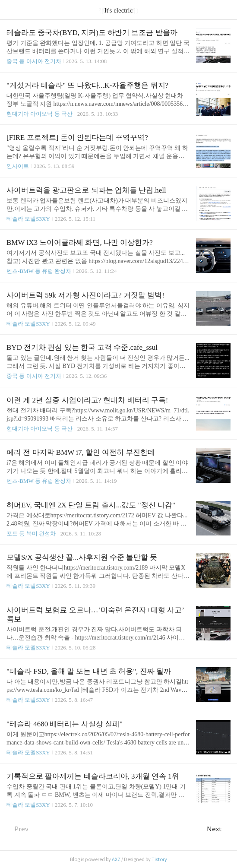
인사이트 (18, 166)
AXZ (116, 859)
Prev (17, 829)
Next (219, 829)
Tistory (159, 859)
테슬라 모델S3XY (28, 219)
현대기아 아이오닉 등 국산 (39, 114)
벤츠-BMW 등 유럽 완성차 (39, 271)
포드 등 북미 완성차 (31, 534)
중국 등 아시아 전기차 (34, 61)
